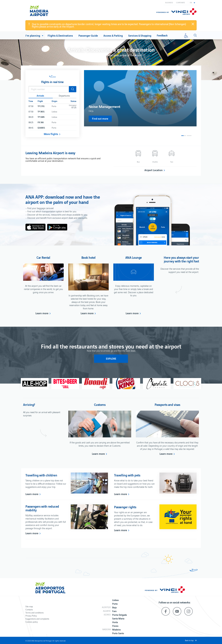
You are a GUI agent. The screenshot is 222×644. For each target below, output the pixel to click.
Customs (100, 404)
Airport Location (154, 170)
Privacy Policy (31, 616)
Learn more (42, 313)
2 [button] (189, 136)
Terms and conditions (35, 613)
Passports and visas (167, 404)
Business (169, 2)
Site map (29, 606)
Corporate (181, 2)
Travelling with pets (127, 475)
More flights (51, 134)
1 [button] (184, 136)
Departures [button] (64, 95)
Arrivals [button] (40, 95)
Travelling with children (41, 475)
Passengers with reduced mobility (42, 508)
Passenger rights (125, 507)
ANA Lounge (134, 257)
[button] (192, 2)
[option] (140, 98)
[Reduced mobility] (186, 36)
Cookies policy (32, 622)
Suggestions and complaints (37, 619)
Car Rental (43, 257)
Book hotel (88, 257)
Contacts (29, 609)
